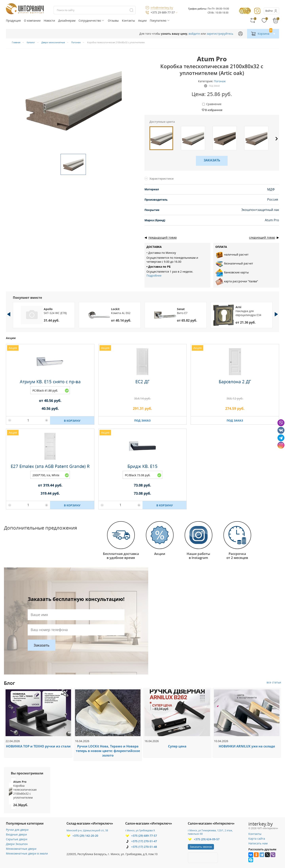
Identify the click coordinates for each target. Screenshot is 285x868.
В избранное (214, 110)
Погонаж (220, 81)
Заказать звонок (201, 847)
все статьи (274, 682)
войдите (194, 34)
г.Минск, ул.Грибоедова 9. (140, 830)
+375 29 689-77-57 (163, 12)
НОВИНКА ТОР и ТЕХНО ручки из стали (38, 746)
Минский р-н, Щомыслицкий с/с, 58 (87, 830)
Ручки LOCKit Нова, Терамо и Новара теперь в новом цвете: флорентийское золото (108, 751)
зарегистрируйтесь (220, 34)
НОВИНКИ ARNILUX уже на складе (247, 746)
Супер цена (177, 746)
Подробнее (154, 275)
